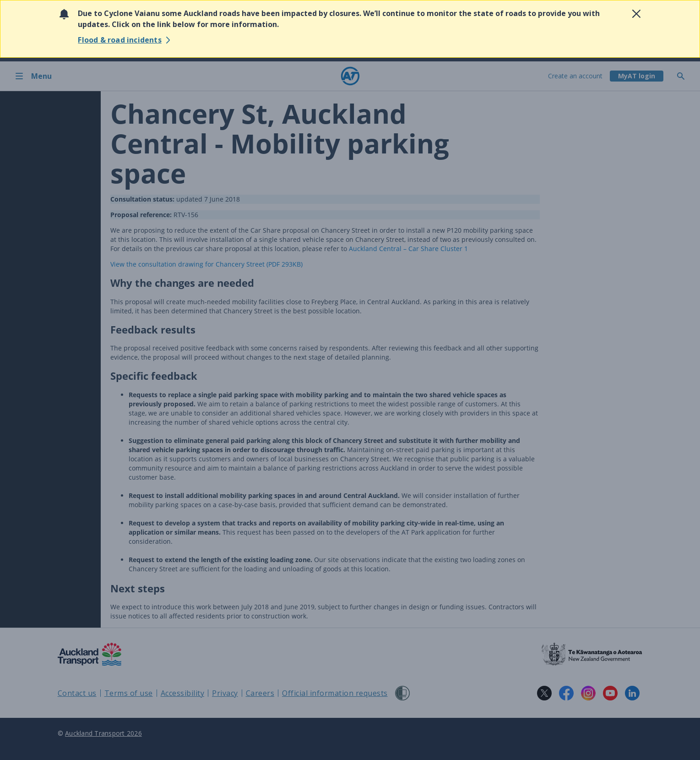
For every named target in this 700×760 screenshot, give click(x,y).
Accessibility (183, 693)
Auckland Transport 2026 (103, 733)
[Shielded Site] (402, 693)
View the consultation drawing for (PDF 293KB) (206, 264)
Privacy (225, 693)
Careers (260, 693)
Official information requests (335, 693)
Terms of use (129, 693)
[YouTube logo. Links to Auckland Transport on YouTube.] (610, 693)
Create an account (575, 76)
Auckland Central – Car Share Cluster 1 (408, 249)
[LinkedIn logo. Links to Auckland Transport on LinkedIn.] (632, 693)
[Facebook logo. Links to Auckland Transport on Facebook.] (566, 693)
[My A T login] (637, 76)
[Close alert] (636, 14)
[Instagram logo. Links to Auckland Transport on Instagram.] (588, 693)
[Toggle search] (684, 76)
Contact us (77, 693)
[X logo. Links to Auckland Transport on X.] (544, 693)
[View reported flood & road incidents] (125, 40)
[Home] (350, 76)
